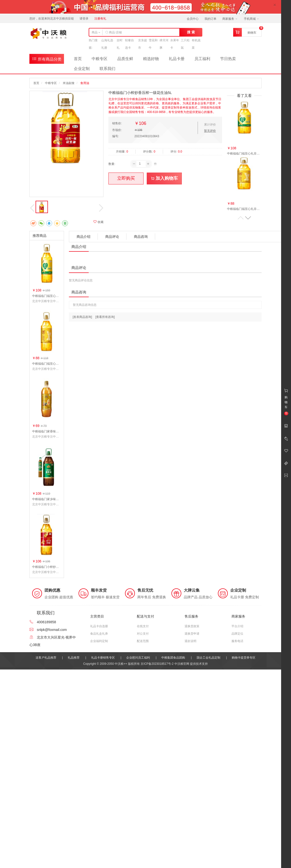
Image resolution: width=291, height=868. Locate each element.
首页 (78, 59)
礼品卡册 (177, 59)
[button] (248, 218)
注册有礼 (100, 19)
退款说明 (190, 641)
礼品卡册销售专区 (103, 658)
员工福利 (202, 59)
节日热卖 (228, 59)
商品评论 (112, 237)
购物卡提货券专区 (244, 658)
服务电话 (237, 641)
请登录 (84, 19)
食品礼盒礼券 (99, 634)
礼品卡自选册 (99, 626)
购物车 (252, 33)
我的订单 (210, 19)
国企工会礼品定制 (208, 658)
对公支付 (143, 634)
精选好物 (151, 59)
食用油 (85, 83)
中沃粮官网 (182, 664)
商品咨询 (141, 237)
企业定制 (82, 69)
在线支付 (143, 626)
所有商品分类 (47, 59)
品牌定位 (237, 634)
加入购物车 (164, 178)
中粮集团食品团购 (173, 658)
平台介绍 (237, 626)
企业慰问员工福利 (138, 658)
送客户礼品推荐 (46, 658)
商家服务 (230, 19)
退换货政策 (192, 626)
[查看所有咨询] (105, 317)
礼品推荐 (74, 658)
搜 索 (191, 32)
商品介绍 (83, 237)
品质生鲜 (125, 59)
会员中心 (193, 19)
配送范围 (143, 641)
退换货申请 (192, 634)
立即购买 (126, 178)
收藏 (98, 222)
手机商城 (251, 19)
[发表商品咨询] (82, 317)
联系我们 (107, 69)
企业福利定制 (99, 641)
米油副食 (69, 83)
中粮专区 (100, 59)
